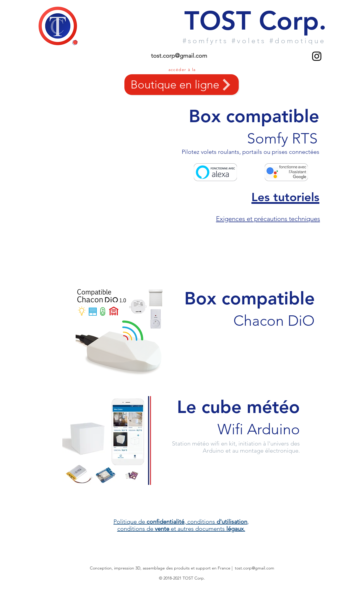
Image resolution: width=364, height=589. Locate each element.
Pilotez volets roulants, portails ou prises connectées (251, 152)
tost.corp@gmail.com (179, 56)
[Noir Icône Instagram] (317, 56)
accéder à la (182, 70)
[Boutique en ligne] (182, 85)
